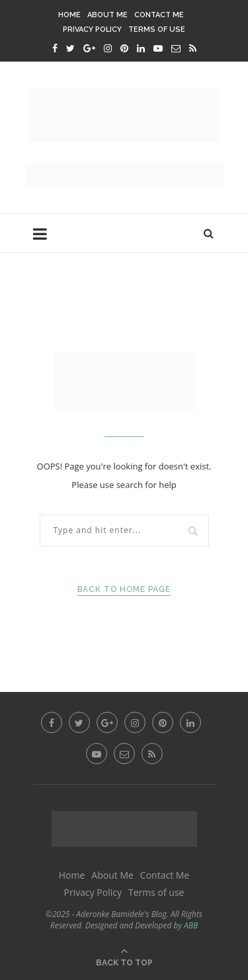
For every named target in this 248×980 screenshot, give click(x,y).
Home (69, 15)
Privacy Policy (92, 29)
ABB (191, 925)
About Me (107, 15)
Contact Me (159, 15)
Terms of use (157, 29)
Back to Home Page (124, 589)
